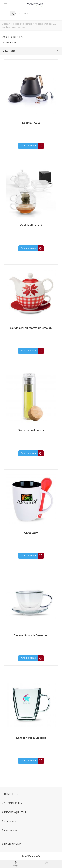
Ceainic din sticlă (31, 225)
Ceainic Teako (31, 123)
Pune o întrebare (28, 145)
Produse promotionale (22, 24)
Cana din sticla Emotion (31, 738)
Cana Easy (31, 533)
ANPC (28, 856)
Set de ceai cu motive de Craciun (31, 328)
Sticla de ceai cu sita (31, 430)
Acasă (5, 24)
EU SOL (36, 856)
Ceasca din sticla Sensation (31, 635)
